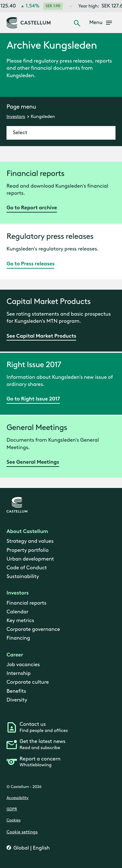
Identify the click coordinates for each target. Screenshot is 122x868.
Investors (16, 116)
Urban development (30, 559)
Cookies (14, 821)
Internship (19, 673)
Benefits (16, 691)
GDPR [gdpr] (12, 809)
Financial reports (26, 603)
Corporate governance (33, 630)
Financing (18, 638)
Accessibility (18, 798)
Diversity (17, 700)
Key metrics (20, 621)
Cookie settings (22, 832)
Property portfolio (27, 550)
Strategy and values (30, 542)
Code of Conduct (27, 568)
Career (15, 655)
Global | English (31, 848)
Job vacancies (23, 665)
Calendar (17, 612)
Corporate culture (28, 683)
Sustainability (23, 577)
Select (20, 133)
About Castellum (27, 532)
